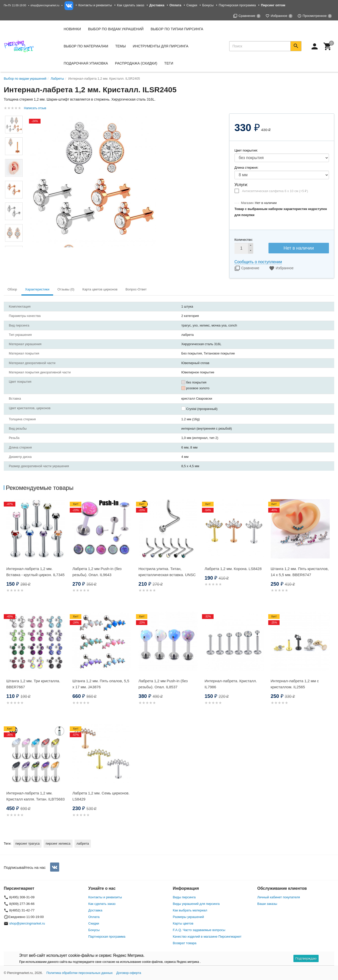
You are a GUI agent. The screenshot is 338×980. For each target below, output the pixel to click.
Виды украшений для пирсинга (196, 904)
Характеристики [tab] (37, 289)
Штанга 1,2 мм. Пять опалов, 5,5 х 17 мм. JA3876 (101, 684)
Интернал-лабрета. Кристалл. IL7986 (231, 684)
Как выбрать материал (190, 910)
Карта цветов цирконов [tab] (100, 289)
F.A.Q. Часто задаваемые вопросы (199, 930)
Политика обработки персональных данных (79, 973)
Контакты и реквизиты (95, 5)
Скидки (192, 5)
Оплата (94, 917)
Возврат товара (185, 943)
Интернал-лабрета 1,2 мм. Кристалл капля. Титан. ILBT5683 (36, 796)
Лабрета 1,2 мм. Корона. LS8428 (233, 569)
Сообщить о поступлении (258, 262)
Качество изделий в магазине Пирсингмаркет (207, 937)
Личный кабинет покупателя (279, 897)
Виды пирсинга (184, 897)
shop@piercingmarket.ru (45, 5)
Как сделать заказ (131, 5)
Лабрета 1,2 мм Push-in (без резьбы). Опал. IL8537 (163, 684)
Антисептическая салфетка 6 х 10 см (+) (275, 191)
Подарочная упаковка (86, 63)
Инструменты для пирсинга (160, 46)
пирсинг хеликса (58, 843)
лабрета (83, 843)
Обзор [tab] (12, 289)
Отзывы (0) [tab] (66, 289)
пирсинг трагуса (27, 843)
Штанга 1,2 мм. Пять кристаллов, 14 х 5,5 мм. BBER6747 (300, 572)
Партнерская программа (237, 5)
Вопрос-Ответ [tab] (136, 289)
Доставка (95, 910)
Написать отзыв (35, 108)
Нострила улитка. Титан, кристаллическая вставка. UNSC (167, 572)
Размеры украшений (188, 917)
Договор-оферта (129, 973)
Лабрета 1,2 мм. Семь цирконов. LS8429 (101, 796)
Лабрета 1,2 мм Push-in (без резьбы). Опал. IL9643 (97, 572)
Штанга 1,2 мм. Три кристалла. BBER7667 (33, 684)
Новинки (72, 29)
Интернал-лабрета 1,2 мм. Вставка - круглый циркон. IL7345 (35, 572)
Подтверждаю (306, 958)
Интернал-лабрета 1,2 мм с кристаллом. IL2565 (295, 684)
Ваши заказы (267, 904)
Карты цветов (183, 923)
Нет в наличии (299, 248)
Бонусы (208, 5)
